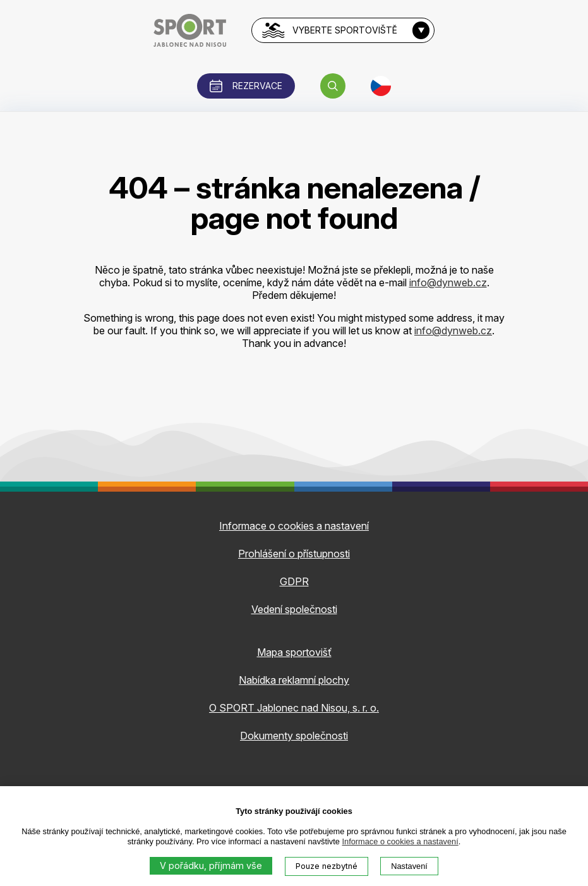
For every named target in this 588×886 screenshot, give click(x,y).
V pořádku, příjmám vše (211, 865)
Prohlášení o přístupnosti (294, 554)
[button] (333, 86)
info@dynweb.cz (448, 282)
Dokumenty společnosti (294, 736)
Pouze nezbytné (327, 866)
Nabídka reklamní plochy (294, 680)
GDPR (294, 581)
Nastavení (409, 866)
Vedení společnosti (294, 609)
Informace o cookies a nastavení (400, 841)
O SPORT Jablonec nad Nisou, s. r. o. (294, 708)
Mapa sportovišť (294, 652)
